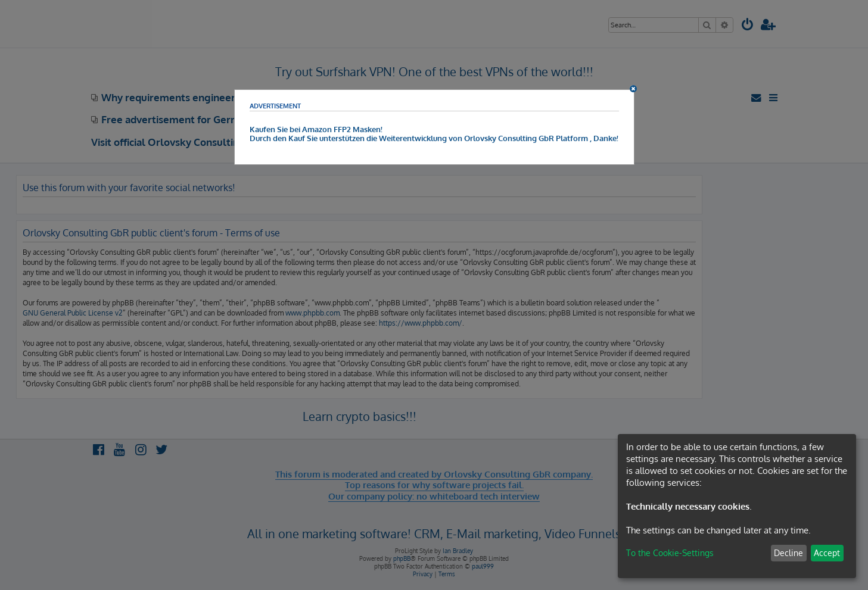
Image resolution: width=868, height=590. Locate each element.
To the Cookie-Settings (670, 553)
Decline (788, 553)
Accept (827, 553)
